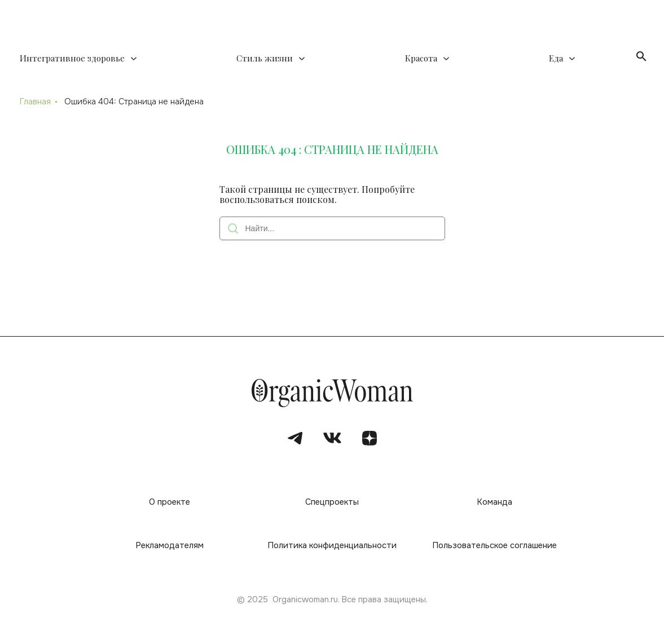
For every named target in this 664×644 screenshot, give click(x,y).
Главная (35, 102)
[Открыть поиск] (641, 56)
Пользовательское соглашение (495, 546)
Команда (495, 502)
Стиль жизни (265, 58)
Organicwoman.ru (305, 600)
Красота (421, 58)
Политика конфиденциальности (332, 546)
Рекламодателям (170, 546)
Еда (556, 58)
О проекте (170, 502)
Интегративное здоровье (72, 58)
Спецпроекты (332, 502)
